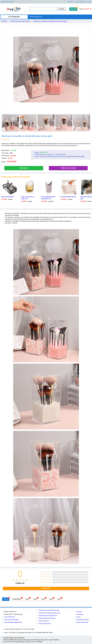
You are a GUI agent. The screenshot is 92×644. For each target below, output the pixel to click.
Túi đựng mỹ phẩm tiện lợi (68, 197)
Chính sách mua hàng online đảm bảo (49, 613)
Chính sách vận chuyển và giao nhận (49, 610)
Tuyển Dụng (80, 614)
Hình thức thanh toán (82, 622)
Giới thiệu (79, 612)
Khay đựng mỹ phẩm (8, 197)
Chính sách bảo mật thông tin (47, 618)
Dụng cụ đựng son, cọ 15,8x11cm (28, 198)
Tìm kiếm (61, 9)
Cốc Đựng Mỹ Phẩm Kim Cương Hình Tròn (48, 198)
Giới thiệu (70, 2)
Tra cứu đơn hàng (80, 2)
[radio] (13, 580)
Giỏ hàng (73, 9)
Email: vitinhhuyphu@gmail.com (13, 622)
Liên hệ (89, 2)
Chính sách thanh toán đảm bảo (48, 616)
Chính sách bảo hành (45, 624)
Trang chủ (5, 21)
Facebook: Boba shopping (11, 620)
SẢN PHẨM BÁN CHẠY (36, 17)
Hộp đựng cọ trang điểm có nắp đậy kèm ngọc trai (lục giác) (50, 21)
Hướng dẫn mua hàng (83, 620)
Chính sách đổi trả (44, 621)
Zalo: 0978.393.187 (9, 617)
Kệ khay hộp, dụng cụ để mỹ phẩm (20, 21)
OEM (11, 153)
